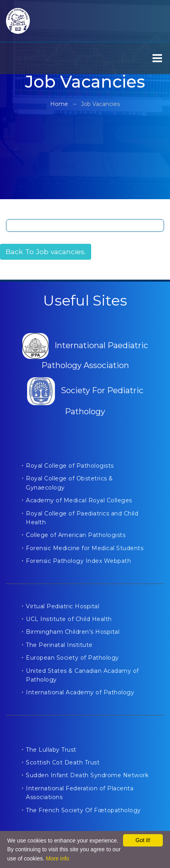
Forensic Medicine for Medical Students (85, 548)
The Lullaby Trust (51, 750)
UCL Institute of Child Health (69, 619)
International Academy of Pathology (80, 692)
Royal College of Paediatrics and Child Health (82, 518)
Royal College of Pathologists (70, 466)
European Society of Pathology (72, 658)
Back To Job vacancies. (46, 252)
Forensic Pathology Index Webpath (78, 561)
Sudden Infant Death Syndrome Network (87, 775)
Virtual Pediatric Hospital (63, 606)
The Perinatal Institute (59, 645)
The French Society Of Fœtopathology (83, 810)
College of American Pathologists (76, 535)
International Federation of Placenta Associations (80, 793)
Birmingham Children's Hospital (73, 632)
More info (57, 858)
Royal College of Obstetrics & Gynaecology (69, 483)
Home (59, 104)
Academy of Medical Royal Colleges (79, 500)
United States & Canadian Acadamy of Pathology (82, 675)
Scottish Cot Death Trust (63, 762)
